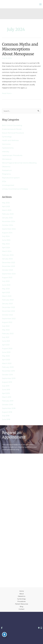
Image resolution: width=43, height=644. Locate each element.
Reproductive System (11, 178)
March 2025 (7, 210)
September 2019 (9, 378)
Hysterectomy (8, 148)
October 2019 (7, 375)
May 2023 (6, 289)
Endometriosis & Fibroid (12, 129)
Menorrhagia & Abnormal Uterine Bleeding (19, 163)
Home (22, 591)
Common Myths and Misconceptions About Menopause (20, 49)
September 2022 (9, 319)
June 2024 (6, 240)
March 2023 (7, 296)
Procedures (21, 601)
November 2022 (8, 311)
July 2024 (6, 236)
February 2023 (8, 300)
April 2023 (6, 292)
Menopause (7, 159)
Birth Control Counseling (12, 125)
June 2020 (6, 352)
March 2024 (7, 251)
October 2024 (8, 225)
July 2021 (6, 337)
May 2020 (6, 356)
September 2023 (9, 274)
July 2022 (6, 326)
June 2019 (6, 390)
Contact (21, 609)
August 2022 (7, 322)
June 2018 (6, 419)
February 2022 (8, 333)
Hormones (6, 144)
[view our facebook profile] (2, 628)
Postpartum (7, 170)
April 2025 (6, 206)
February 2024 (8, 255)
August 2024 (7, 233)
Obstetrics (6, 167)
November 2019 (8, 371)
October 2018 (7, 405)
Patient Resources (22, 604)
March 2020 (7, 363)
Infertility (6, 152)
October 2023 (7, 270)
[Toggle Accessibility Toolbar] (4, 634)
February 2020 (8, 367)
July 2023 (6, 281)
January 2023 (7, 304)
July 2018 (6, 416)
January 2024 (7, 259)
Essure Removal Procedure (13, 133)
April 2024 (6, 247)
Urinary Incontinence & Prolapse (15, 189)
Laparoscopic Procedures (12, 155)
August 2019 (7, 382)
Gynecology (7, 137)
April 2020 (6, 360)
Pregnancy (6, 174)
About (22, 594)
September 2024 (9, 229)
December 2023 (8, 262)
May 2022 (6, 330)
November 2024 (9, 221)
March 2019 (7, 397)
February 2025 (8, 214)
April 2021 (6, 345)
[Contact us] (39, 628)
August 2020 (7, 348)
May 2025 (6, 203)
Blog (21, 607)
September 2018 (9, 408)
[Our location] (41, 628)
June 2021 (6, 341)
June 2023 (6, 285)
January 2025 (7, 218)
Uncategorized (8, 185)
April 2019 (6, 393)
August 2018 (7, 412)
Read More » (7, 93)
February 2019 (8, 401)
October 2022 (7, 315)
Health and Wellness (10, 140)
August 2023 (7, 277)
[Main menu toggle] (40, 4)
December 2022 (8, 307)
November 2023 (8, 266)
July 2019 (6, 386)
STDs (4, 181)
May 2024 (6, 244)
